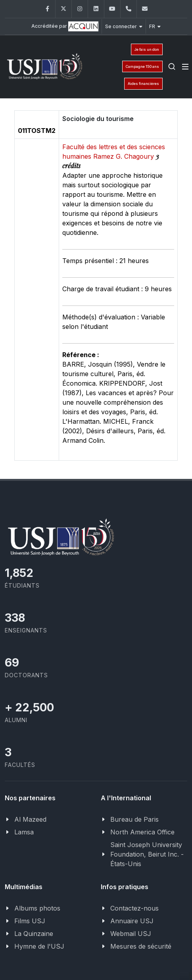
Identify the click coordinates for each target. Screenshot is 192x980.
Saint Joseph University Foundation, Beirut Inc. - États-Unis (147, 854)
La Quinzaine (34, 934)
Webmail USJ (131, 934)
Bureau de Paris (134, 819)
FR (155, 26)
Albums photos (37, 908)
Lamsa (24, 832)
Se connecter (124, 26)
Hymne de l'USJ (39, 946)
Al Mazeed (30, 819)
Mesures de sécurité (141, 946)
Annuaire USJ (132, 921)
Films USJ (30, 921)
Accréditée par (65, 26)
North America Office (142, 832)
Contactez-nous (134, 908)
